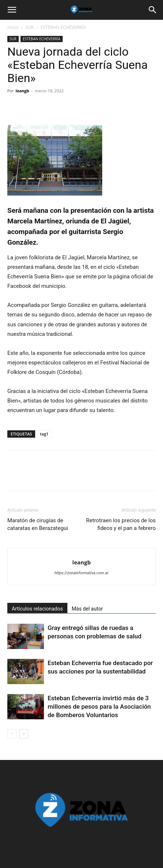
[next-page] (24, 734)
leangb (23, 91)
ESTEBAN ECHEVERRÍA (63, 27)
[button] (12, 10)
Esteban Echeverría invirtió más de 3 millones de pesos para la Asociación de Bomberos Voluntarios (99, 706)
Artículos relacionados (37, 609)
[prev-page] (12, 734)
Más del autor (87, 609)
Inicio (13, 27)
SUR (29, 27)
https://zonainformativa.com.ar (82, 573)
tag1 (44, 434)
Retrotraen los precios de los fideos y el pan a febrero (121, 524)
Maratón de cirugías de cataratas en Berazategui (38, 524)
